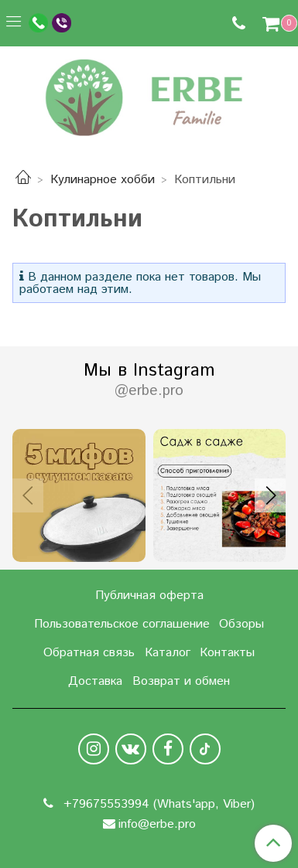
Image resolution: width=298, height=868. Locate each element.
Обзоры (241, 624)
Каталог (168, 653)
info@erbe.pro (157, 824)
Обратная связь (89, 653)
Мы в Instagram (149, 380)
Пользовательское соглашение (122, 624)
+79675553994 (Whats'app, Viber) (157, 804)
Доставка (95, 681)
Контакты (227, 653)
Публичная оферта (149, 596)
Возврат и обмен (181, 681)
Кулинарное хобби (103, 180)
